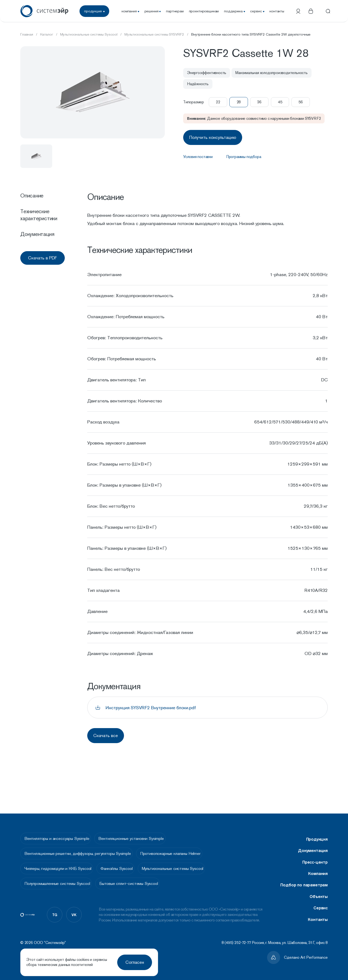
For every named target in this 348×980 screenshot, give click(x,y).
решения (153, 11)
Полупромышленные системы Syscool (59, 885)
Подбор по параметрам (304, 879)
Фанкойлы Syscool (125, 868)
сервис (257, 11)
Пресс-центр (315, 856)
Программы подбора (244, 155)
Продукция (317, 833)
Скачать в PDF (43, 258)
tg (55, 918)
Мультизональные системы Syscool (187, 868)
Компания (318, 867)
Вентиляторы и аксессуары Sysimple (59, 833)
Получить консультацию (214, 137)
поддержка (235, 11)
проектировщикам (204, 11)
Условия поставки (198, 155)
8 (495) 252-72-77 (236, 943)
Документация (37, 234)
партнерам (175, 11)
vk (74, 918)
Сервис (321, 901)
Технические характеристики (39, 215)
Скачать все (107, 735)
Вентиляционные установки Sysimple (139, 833)
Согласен (135, 962)
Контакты (318, 913)
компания (130, 11)
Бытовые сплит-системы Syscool (137, 885)
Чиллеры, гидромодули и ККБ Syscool (60, 868)
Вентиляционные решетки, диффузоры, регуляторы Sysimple (80, 851)
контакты (277, 11)
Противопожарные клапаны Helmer (179, 851)
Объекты (319, 890)
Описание (32, 196)
